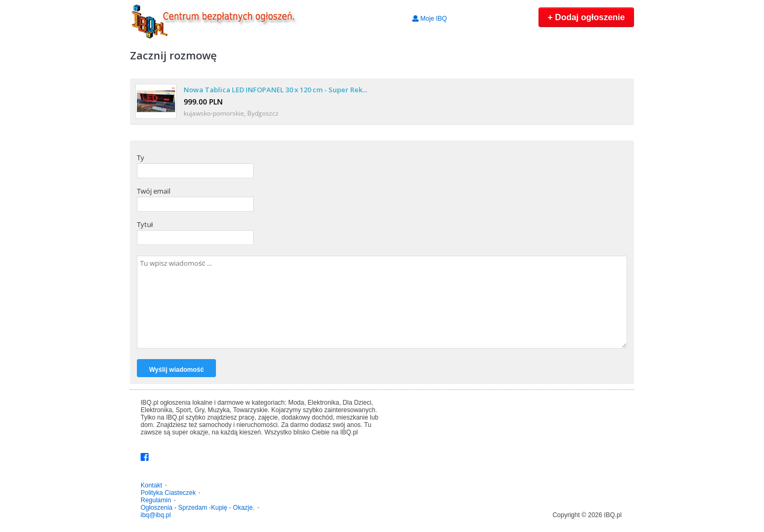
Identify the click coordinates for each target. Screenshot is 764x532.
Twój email (154, 191)
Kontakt (151, 485)
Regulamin (156, 500)
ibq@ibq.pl (156, 515)
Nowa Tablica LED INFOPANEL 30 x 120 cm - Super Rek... (275, 90)
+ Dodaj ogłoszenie (586, 17)
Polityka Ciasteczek (168, 493)
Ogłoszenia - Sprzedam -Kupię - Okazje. (198, 508)
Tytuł (145, 224)
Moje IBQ (429, 19)
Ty (141, 158)
